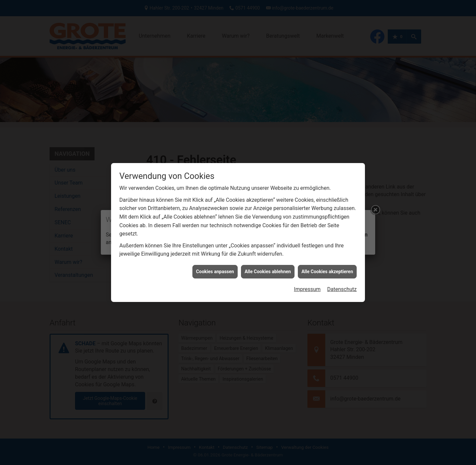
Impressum (307, 285)
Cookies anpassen (215, 267)
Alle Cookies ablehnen (268, 267)
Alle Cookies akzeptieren (327, 267)
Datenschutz (342, 285)
